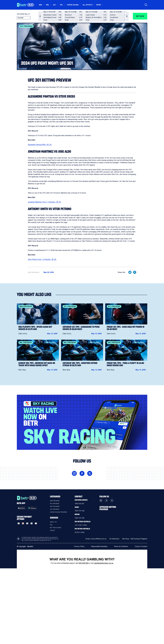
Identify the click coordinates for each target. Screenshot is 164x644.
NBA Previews (55, 501)
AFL (55, 5)
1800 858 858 (83, 564)
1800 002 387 (80, 504)
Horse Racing (73, 5)
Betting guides (56, 528)
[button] (40, 16)
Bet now (140, 16)
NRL (48, 5)
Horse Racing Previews (58, 512)
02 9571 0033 (80, 533)
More (99, 5)
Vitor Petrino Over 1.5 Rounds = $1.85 (42, 259)
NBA (41, 5)
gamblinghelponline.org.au (104, 564)
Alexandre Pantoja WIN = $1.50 (40, 145)
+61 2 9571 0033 (81, 525)
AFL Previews (55, 509)
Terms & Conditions (121, 547)
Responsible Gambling (99, 547)
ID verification (113, 539)
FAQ (51, 525)
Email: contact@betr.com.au (94, 539)
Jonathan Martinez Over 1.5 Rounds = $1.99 (44, 202)
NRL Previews (55, 506)
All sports (87, 5)
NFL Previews (55, 504)
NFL (62, 5)
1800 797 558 (80, 511)
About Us (53, 522)
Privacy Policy (79, 547)
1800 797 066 (80, 518)
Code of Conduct (141, 547)
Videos (52, 530)
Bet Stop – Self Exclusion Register (134, 539)
